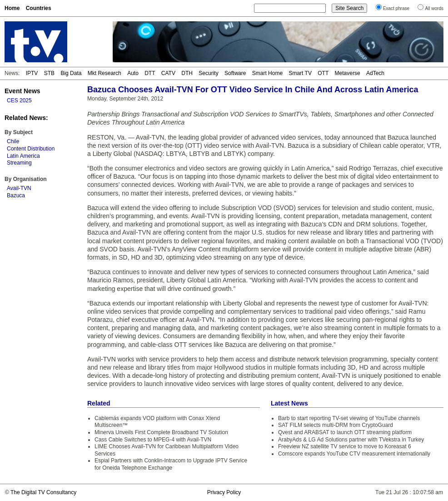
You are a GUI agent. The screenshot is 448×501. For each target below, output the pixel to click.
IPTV (32, 73)
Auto (133, 73)
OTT (323, 73)
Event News (22, 91)
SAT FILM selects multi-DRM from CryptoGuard (336, 425)
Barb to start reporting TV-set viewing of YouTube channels (349, 418)
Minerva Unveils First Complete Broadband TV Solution (161, 432)
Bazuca (16, 195)
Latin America (23, 156)
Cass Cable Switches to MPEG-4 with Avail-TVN (153, 440)
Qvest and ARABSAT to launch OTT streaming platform (345, 432)
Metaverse (348, 73)
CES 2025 (19, 100)
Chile (13, 141)
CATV (168, 73)
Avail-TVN (19, 188)
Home (12, 8)
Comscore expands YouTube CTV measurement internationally (354, 454)
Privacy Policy (224, 492)
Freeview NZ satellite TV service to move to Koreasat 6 (345, 446)
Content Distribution (31, 149)
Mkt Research (105, 73)
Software (235, 73)
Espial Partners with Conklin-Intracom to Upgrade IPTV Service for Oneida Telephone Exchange (171, 464)
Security (208, 73)
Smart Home (267, 73)
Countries (39, 8)
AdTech (375, 73)
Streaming (19, 163)
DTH (187, 73)
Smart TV (300, 73)
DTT (150, 73)
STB (49, 73)
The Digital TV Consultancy (43, 492)
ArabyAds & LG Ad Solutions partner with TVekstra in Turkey (351, 440)
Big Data (71, 73)
